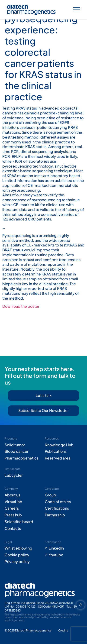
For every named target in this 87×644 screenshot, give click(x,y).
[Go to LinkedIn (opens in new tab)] (64, 548)
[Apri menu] (77, 10)
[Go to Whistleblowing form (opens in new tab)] (24, 548)
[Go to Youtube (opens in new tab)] (64, 555)
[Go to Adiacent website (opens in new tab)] (63, 631)
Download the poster (21, 306)
